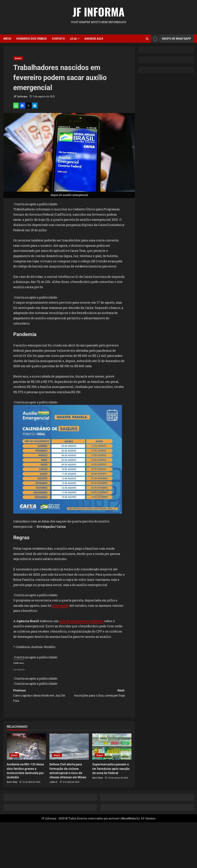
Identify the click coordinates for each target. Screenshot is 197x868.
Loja (73, 39)
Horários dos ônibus (32, 39)
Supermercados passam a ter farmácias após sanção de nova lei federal (111, 769)
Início (7, 39)
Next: (97, 693)
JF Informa (99, 12)
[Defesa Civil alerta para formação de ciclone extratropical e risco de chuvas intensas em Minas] (69, 747)
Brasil (18, 58)
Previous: (41, 696)
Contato (58, 39)
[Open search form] (147, 39)
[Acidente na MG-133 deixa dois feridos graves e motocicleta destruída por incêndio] (26, 747)
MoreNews (129, 818)
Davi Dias (12, 782)
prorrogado (61, 606)
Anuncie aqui (94, 39)
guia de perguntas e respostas (81, 621)
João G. (53, 782)
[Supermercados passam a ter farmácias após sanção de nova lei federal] (112, 747)
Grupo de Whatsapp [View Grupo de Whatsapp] (171, 39)
